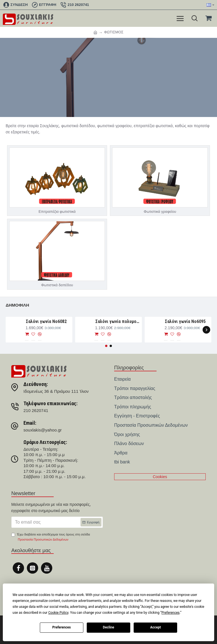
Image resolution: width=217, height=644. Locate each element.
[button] (206, 330)
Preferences (62, 627)
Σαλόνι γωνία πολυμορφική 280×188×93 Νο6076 (118, 321)
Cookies (160, 477)
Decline (108, 627)
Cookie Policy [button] (58, 613)
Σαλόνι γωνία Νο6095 (185, 321)
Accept (155, 627)
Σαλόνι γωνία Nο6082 (46, 321)
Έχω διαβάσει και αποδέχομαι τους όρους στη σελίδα (51, 537)
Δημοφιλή (17, 305)
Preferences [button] (170, 613)
